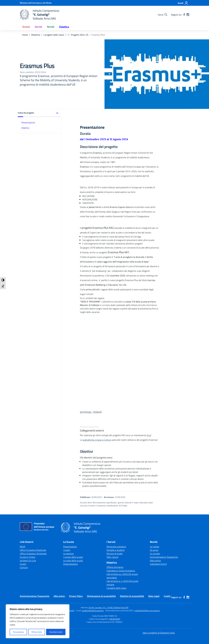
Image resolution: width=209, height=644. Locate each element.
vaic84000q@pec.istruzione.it (147, 610)
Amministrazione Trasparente (164, 557)
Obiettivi (25, 128)
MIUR (22, 547)
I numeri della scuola (73, 557)
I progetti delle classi (116, 588)
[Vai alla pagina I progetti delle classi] (54, 35)
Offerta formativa (115, 567)
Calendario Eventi (158, 564)
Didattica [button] (64, 27)
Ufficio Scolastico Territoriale (33, 554)
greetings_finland (91, 412)
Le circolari (155, 554)
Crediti (167, 596)
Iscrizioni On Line (28, 560)
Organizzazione (70, 564)
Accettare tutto (56, 632)
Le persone (68, 554)
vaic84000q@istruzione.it (93, 610)
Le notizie (155, 547)
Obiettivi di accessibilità (132, 596)
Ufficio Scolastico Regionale (33, 550)
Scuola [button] (26, 27)
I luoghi (67, 550)
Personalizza (18, 632)
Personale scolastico (116, 547)
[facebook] (184, 15)
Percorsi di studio (115, 554)
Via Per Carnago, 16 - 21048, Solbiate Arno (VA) (108, 607)
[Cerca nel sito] (163, 15)
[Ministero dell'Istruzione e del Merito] (36, 3)
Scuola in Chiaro (27, 557)
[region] (38, 621)
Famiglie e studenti (116, 550)
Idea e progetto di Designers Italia (159, 633)
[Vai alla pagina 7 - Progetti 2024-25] (78, 35)
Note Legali (154, 596)
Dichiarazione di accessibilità (101, 596)
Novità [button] (51, 27)
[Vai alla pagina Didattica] (36, 35)
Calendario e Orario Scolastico (121, 571)
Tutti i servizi (112, 557)
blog (149, 435)
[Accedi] (183, 3)
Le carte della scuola (73, 560)
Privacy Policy (76, 596)
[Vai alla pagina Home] (25, 35)
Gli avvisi (154, 550)
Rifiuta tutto (37, 632)
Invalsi (23, 564)
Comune (24, 567)
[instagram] (188, 15)
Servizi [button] (38, 27)
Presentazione (28, 122)
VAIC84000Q (115, 619)
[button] (39, 113)
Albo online (155, 560)
